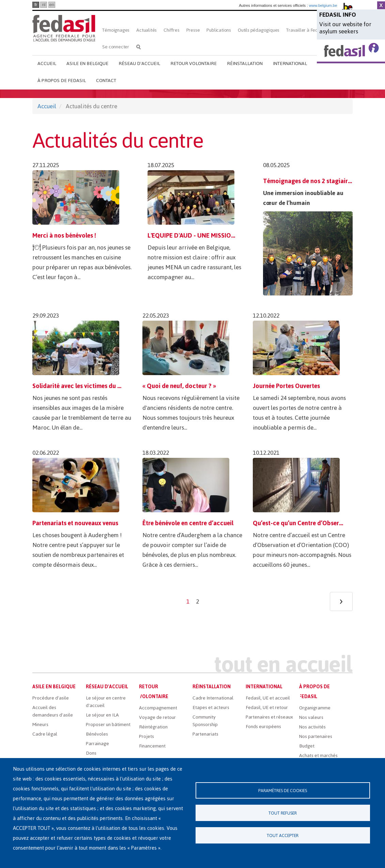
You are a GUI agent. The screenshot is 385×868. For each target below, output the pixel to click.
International (290, 63)
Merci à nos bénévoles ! (64, 235)
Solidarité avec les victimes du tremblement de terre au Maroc (118, 386)
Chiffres (171, 30)
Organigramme (315, 708)
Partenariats (205, 734)
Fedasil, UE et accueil (268, 698)
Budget (307, 746)
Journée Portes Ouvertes (286, 386)
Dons (91, 753)
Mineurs (40, 725)
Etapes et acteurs (211, 708)
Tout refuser (283, 813)
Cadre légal (45, 734)
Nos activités (312, 727)
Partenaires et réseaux (269, 717)
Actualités (147, 30)
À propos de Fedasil (62, 81)
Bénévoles (97, 734)
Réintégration (153, 727)
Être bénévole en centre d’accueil (188, 523)
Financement (152, 746)
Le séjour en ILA (102, 715)
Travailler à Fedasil (305, 30)
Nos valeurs (311, 717)
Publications (219, 30)
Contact (106, 81)
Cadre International (213, 698)
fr (36, 5)
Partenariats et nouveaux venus (75, 523)
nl (44, 5)
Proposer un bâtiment (108, 725)
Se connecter (116, 47)
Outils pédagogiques (259, 30)
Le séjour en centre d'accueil (106, 702)
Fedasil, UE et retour (267, 708)
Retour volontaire (194, 63)
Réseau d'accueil (139, 63)
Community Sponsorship (205, 721)
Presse (193, 30)
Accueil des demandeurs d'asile (53, 711)
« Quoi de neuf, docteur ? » (179, 386)
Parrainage (97, 744)
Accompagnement (158, 708)
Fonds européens (263, 727)
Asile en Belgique (87, 63)
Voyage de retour (157, 717)
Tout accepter (283, 835)
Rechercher (138, 47)
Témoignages (116, 30)
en (52, 5)
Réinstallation (245, 63)
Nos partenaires (316, 736)
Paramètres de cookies (283, 791)
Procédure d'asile (51, 698)
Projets (147, 736)
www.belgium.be (323, 5)
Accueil (47, 63)
